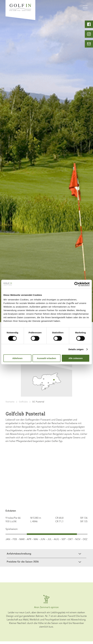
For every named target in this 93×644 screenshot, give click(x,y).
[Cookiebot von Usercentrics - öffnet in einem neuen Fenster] (77, 284)
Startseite (10, 402)
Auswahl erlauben (46, 358)
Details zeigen (76, 349)
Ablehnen (17, 358)
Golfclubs (23, 402)
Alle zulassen (76, 358)
